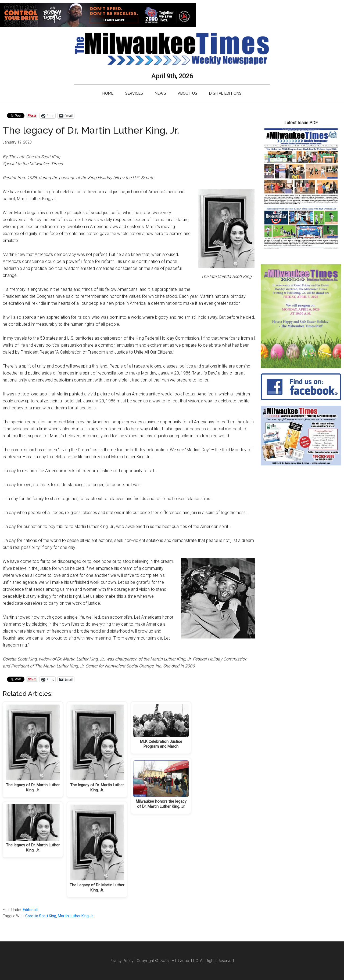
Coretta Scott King (41, 916)
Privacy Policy (121, 961)
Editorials (31, 910)
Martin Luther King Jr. (76, 916)
